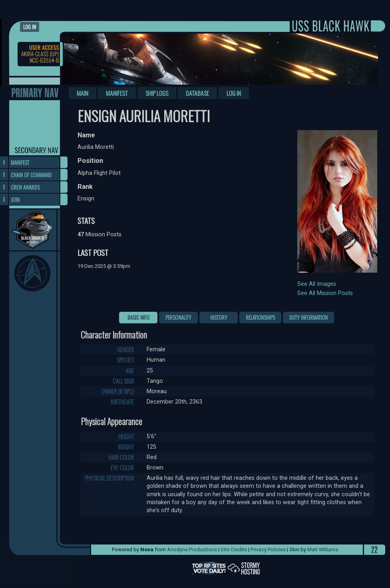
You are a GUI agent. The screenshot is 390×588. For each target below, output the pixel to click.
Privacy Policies (268, 549)
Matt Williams (323, 549)
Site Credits (234, 549)
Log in (30, 27)
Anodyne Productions (192, 549)
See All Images (317, 284)
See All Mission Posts (325, 293)
